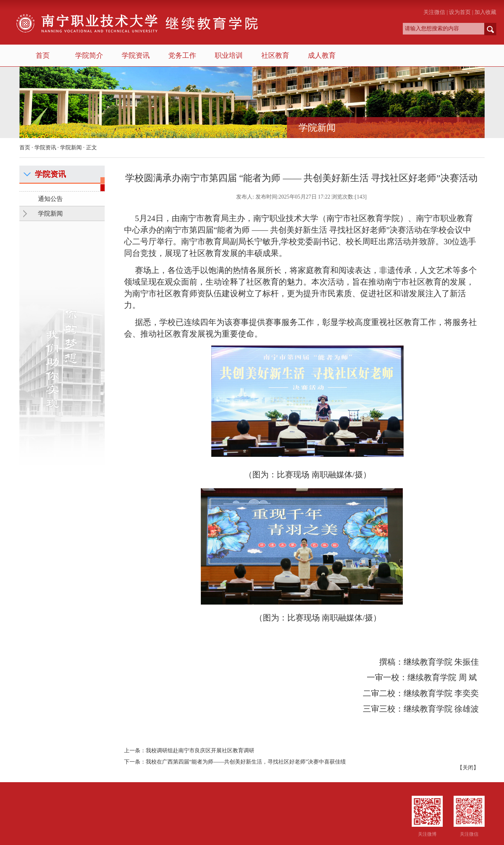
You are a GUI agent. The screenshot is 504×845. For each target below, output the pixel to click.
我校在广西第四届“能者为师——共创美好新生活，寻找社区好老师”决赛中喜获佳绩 (246, 762)
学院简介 (89, 55)
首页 (43, 55)
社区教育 (275, 55)
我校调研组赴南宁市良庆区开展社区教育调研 (200, 751)
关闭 (468, 768)
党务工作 (182, 55)
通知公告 (50, 199)
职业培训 (229, 55)
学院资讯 (136, 55)
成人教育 (322, 55)
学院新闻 (71, 148)
